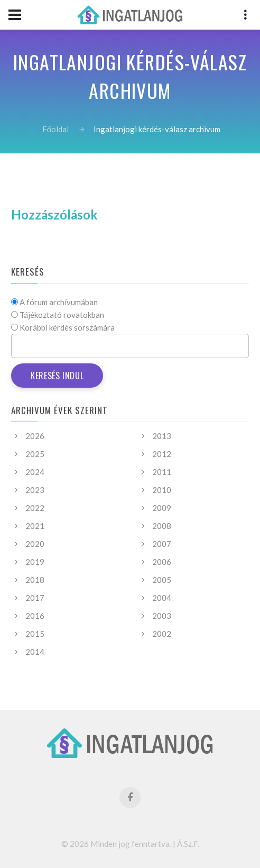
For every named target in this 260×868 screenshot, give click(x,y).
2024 (35, 472)
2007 (162, 544)
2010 (162, 490)
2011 (162, 472)
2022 (35, 508)
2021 (35, 526)
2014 (35, 652)
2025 (35, 454)
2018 (35, 580)
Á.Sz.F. (188, 844)
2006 (162, 562)
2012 (162, 454)
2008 (162, 526)
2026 (35, 436)
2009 (162, 508)
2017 (35, 598)
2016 (35, 616)
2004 (162, 598)
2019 (35, 562)
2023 (35, 490)
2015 (35, 634)
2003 (162, 616)
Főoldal (55, 129)
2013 (162, 436)
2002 (162, 634)
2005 (162, 580)
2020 (35, 544)
